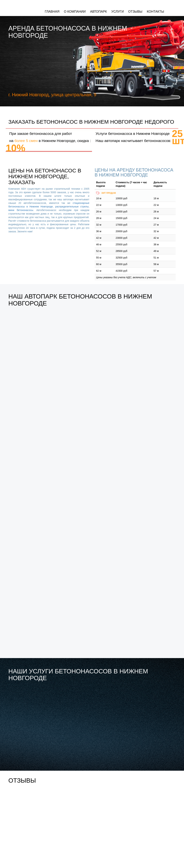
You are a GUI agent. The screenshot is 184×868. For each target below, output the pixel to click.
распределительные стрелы (72, 207)
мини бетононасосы (21, 210)
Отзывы (135, 12)
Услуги (118, 12)
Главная (52, 12)
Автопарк (98, 12)
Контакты (155, 12)
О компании (75, 12)
